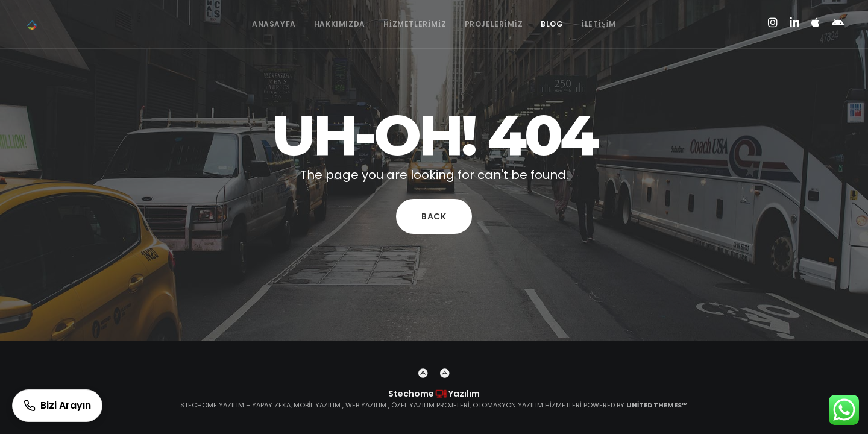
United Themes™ (657, 405)
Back (434, 216)
